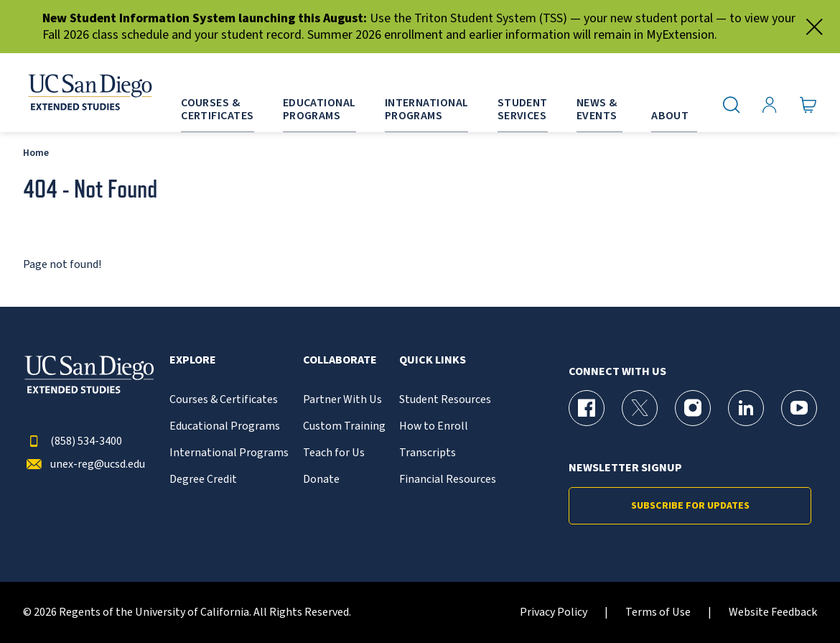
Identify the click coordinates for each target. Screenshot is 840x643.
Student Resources (445, 400)
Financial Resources (448, 480)
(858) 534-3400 (73, 441)
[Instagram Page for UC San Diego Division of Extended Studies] (693, 408)
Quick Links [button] (433, 360)
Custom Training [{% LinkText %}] (344, 426)
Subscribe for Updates (690, 506)
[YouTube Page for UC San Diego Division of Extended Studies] (799, 408)
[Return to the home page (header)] (89, 93)
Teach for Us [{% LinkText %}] (334, 453)
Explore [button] (193, 360)
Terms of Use (658, 612)
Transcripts (428, 453)
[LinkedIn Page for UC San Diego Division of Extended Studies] (746, 408)
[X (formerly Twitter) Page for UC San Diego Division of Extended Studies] (640, 408)
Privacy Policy (554, 612)
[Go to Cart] (808, 105)
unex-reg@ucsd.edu (84, 464)
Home (36, 153)
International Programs (229, 453)
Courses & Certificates (224, 400)
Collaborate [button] (340, 360)
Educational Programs (225, 426)
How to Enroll (434, 426)
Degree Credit (203, 480)
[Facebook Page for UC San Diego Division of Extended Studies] (587, 408)
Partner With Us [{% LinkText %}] (342, 400)
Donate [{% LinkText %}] (321, 480)
